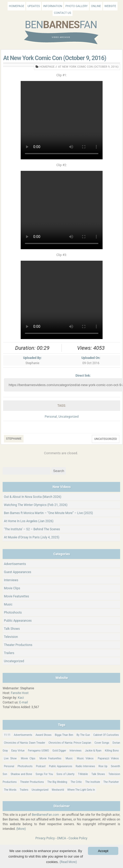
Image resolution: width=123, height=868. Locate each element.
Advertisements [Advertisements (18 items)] (23, 735)
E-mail (24, 702)
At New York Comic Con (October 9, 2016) (55, 58)
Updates (34, 6)
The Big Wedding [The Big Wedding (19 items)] (57, 782)
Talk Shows (12, 629)
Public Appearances (18, 621)
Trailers (9, 653)
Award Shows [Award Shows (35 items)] (44, 735)
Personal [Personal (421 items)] (9, 766)
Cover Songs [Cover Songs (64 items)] (102, 743)
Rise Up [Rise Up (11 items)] (103, 766)
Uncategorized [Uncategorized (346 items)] (40, 790)
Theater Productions (18, 645)
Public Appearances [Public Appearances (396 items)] (61, 766)
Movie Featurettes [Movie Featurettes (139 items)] (51, 758)
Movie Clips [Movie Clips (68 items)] (28, 758)
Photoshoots (13, 613)
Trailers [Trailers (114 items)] (24, 790)
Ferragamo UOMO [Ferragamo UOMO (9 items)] (38, 751)
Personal (51, 417)
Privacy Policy (45, 838)
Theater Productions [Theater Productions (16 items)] (32, 782)
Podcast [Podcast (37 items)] (41, 766)
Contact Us (62, 13)
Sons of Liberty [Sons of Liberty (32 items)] (66, 774)
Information (53, 6)
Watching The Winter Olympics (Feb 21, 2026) (36, 505)
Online (96, 6)
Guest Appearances (18, 572)
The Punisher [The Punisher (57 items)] (111, 782)
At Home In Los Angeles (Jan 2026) (29, 521)
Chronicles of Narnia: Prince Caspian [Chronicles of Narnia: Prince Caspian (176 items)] (70, 743)
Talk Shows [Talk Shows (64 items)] (98, 774)
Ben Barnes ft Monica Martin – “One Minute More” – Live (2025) (48, 513)
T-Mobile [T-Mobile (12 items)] (83, 774)
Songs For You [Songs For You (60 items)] (44, 774)
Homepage (16, 6)
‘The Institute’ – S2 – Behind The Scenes (32, 529)
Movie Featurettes (16, 596)
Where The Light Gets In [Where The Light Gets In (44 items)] (81, 790)
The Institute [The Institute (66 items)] (93, 782)
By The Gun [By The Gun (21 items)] (83, 735)
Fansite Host (20, 693)
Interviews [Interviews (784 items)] (76, 751)
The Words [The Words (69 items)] (10, 790)
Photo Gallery (77, 6)
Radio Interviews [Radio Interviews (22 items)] (85, 766)
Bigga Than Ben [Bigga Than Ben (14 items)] (64, 735)
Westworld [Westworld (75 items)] (58, 790)
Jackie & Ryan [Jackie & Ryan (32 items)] (93, 751)
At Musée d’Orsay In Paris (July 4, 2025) (32, 537)
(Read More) (68, 862)
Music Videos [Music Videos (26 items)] (85, 758)
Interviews (11, 580)
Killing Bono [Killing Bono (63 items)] (112, 751)
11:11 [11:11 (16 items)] (7, 735)
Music (8, 604)
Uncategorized (68, 417)
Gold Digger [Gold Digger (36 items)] (59, 751)
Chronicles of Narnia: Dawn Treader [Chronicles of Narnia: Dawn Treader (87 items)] (25, 743)
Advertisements (15, 564)
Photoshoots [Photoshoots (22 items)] (25, 766)
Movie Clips (12, 588)
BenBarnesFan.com (45, 815)
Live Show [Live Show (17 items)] (10, 758)
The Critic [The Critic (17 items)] (76, 782)
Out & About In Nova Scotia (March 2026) (33, 497)
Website (110, 6)
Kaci (21, 698)
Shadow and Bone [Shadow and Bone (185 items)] (21, 774)
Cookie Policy (78, 838)
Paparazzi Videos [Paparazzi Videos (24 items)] (108, 758)
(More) (21, 829)
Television (11, 637)
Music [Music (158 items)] (69, 758)
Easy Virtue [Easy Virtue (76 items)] (18, 751)
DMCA (61, 838)
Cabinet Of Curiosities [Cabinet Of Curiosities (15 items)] (106, 735)
